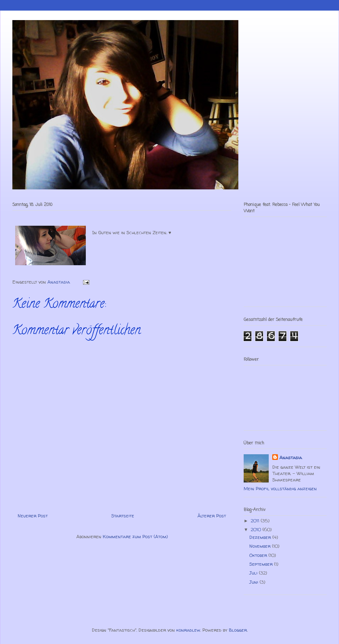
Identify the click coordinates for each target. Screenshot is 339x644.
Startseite (123, 516)
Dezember (261, 537)
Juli (254, 573)
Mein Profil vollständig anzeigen (280, 488)
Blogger (238, 630)
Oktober (259, 555)
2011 (256, 521)
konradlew (188, 630)
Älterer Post (212, 516)
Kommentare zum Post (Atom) (135, 536)
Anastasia (291, 457)
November (261, 546)
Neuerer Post (33, 516)
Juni (254, 582)
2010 (257, 529)
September (262, 564)
